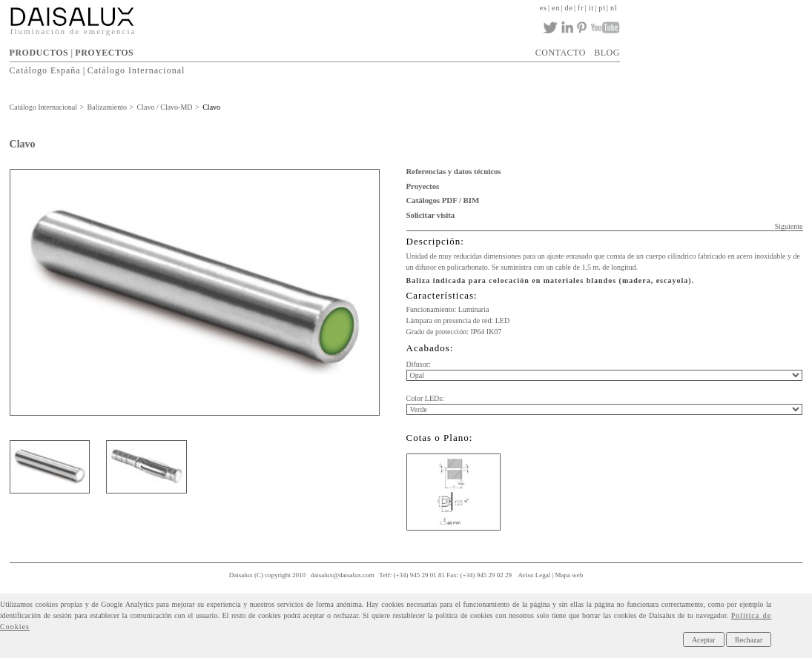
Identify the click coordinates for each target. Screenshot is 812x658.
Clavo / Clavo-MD (165, 107)
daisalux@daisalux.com (343, 575)
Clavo (211, 107)
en (556, 8)
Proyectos (423, 186)
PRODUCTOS (39, 53)
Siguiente (789, 226)
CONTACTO (561, 53)
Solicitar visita (431, 215)
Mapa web (570, 575)
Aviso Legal (535, 575)
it (592, 8)
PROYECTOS (104, 53)
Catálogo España (45, 70)
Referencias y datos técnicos (454, 171)
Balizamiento (107, 107)
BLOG (607, 53)
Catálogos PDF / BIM (443, 200)
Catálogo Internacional (136, 70)
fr (581, 8)
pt (602, 8)
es (544, 8)
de (569, 8)
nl (614, 8)
